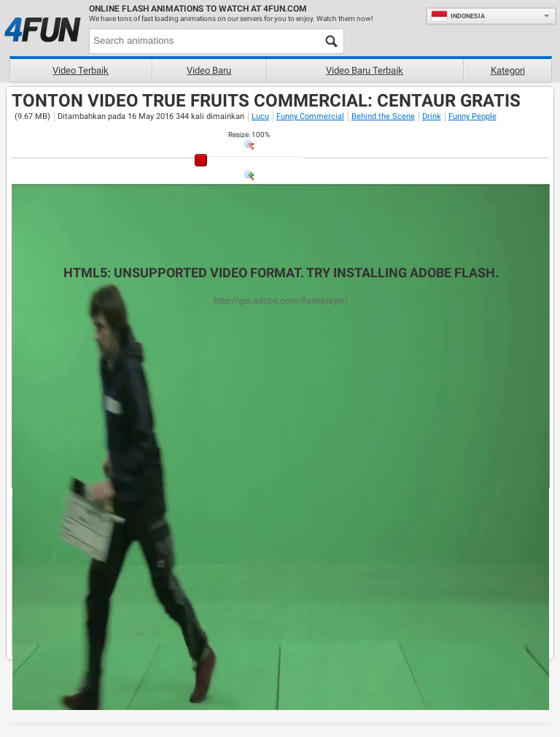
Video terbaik (81, 70)
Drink (432, 116)
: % (249, 135)
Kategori (508, 70)
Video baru (209, 70)
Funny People (472, 116)
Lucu (260, 116)
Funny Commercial (310, 116)
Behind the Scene (383, 116)
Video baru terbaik (365, 70)
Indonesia (458, 16)
